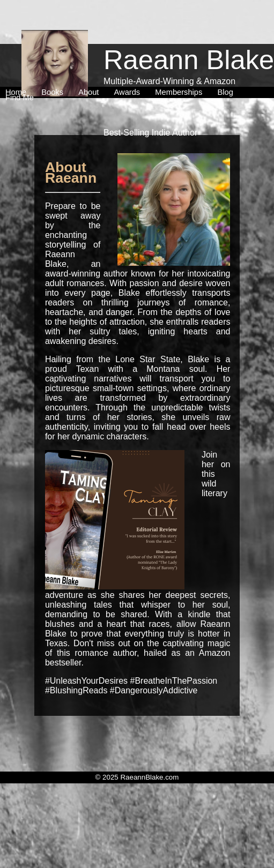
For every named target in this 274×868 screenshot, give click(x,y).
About (91, 69)
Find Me (20, 74)
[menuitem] (18, 69)
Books (54, 69)
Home (18, 69)
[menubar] (136, 72)
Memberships (181, 69)
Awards (129, 69)
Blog (227, 69)
